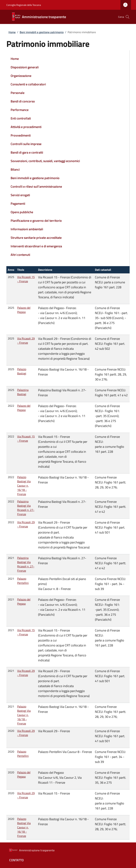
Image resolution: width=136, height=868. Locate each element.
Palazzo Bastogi (22, 371)
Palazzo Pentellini (23, 581)
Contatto (16, 860)
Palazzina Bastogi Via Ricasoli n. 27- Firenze (26, 508)
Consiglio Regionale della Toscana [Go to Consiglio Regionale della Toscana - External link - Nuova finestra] (24, 5)
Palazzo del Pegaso (24, 310)
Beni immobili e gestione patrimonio (42, 32)
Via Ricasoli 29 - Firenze (26, 341)
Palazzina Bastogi (23, 392)
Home (12, 32)
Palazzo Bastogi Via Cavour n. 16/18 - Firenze (24, 486)
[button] (127, 17)
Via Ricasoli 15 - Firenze (26, 279)
